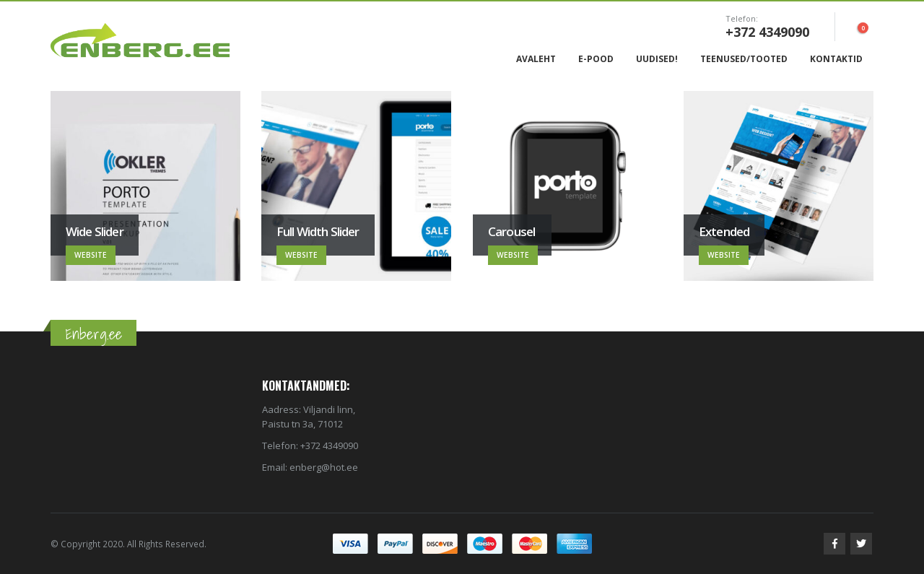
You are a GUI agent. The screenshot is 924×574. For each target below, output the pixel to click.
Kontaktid (836, 59)
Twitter (861, 544)
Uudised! (657, 59)
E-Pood (596, 59)
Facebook (834, 544)
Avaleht (536, 59)
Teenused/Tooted (744, 59)
